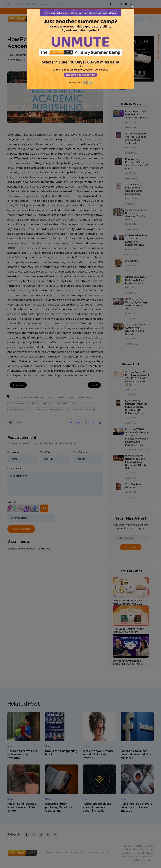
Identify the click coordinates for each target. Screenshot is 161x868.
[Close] (80, 7)
